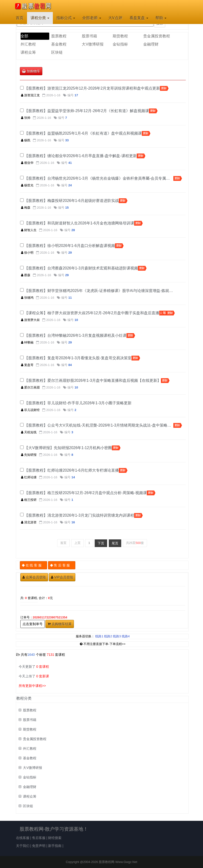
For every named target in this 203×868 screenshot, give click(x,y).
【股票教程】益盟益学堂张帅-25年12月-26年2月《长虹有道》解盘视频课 (87, 111)
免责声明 (39, 846)
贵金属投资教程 (157, 36)
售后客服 (39, 838)
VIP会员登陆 (62, 577)
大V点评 (115, 18)
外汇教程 (28, 44)
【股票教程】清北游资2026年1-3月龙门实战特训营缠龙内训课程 (79, 515)
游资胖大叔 (30, 320)
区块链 (57, 52)
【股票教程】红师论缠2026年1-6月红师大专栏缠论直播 (72, 470)
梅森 (26, 208)
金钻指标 (120, 44)
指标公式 (66, 18)
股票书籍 (89, 36)
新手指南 (55, 846)
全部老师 (92, 18)
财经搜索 (55, 838)
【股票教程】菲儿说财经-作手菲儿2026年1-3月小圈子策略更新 (78, 403)
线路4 (126, 636)
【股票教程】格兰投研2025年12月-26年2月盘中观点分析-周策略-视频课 (86, 493)
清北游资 (29, 522)
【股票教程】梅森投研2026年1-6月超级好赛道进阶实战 (72, 201)
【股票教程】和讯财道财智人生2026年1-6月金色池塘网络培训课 (79, 223)
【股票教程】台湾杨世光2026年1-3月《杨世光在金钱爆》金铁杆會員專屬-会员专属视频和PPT (99, 178)
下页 (101, 543)
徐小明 (27, 253)
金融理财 (151, 44)
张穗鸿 (27, 298)
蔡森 (26, 275)
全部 (24, 36)
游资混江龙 (30, 95)
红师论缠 (29, 477)
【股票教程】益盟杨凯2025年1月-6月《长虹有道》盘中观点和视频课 (83, 133)
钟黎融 (27, 342)
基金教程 (59, 44)
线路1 (99, 636)
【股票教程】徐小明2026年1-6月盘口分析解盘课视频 (70, 246)
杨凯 (26, 140)
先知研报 (29, 455)
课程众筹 (28, 52)
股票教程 (59, 36)
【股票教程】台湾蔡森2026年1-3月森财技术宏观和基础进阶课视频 (81, 268)
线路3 (117, 636)
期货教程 (120, 36)
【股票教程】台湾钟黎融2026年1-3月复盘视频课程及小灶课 (75, 335)
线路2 (108, 636)
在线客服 (23, 838)
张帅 (26, 118)
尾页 (115, 543)
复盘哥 (27, 365)
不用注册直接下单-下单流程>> (103, 644)
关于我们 (23, 846)
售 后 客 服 (62, 565)
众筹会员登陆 (34, 577)
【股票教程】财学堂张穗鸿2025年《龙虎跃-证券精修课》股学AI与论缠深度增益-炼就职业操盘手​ (99, 291)
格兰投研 (29, 500)
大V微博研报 (93, 44)
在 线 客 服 (34, 565)
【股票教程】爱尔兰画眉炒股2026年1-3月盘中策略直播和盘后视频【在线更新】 (93, 380)
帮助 (161, 18)
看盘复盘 (139, 18)
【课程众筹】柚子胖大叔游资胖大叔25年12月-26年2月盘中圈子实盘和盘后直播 (92, 313)
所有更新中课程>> (32, 686)
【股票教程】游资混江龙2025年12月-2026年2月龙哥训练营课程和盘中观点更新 (92, 88)
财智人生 (29, 230)
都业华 (27, 163)
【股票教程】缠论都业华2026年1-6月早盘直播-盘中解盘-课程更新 (80, 156)
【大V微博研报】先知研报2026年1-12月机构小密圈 (68, 448)
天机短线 (29, 432)
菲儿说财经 (30, 410)
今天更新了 (34, 667)
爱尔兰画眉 (30, 387)
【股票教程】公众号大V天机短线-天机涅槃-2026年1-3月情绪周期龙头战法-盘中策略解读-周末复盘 (99, 425)
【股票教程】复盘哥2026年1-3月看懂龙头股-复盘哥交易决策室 (78, 358)
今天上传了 (34, 676)
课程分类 (40, 18)
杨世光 (27, 185)
